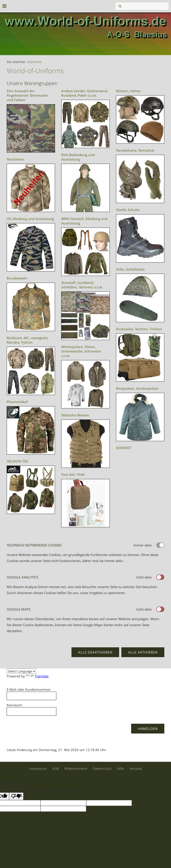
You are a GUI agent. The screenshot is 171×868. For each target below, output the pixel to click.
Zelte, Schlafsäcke (130, 269)
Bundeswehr (17, 278)
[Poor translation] (16, 796)
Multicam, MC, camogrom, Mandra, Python (28, 340)
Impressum (38, 768)
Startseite (34, 62)
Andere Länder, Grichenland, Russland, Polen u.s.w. (84, 93)
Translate (37, 676)
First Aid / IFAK (73, 475)
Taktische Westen (75, 415)
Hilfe (120, 768)
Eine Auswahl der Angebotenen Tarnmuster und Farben (27, 95)
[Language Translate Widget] (21, 671)
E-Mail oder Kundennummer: (29, 689)
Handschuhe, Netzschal (135, 150)
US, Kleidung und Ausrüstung (30, 219)
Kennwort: (15, 705)
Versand (136, 768)
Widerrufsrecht (76, 768)
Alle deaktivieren (95, 652)
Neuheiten (15, 159)
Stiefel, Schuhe (128, 210)
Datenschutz (102, 768)
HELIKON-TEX (17, 461)
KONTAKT (124, 448)
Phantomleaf (17, 402)
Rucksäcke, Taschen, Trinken (139, 329)
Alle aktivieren (143, 652)
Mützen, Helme (128, 91)
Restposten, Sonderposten (137, 388)
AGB (56, 768)
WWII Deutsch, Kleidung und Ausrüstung (84, 221)
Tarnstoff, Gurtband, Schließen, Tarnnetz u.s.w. (82, 285)
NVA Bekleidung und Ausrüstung (78, 157)
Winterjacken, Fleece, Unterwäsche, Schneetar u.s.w (81, 351)
